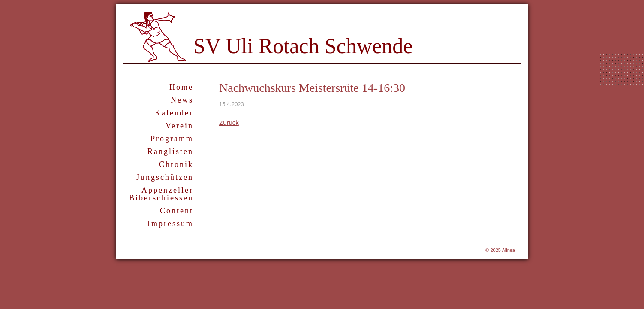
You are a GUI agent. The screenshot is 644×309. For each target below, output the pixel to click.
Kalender (174, 113)
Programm (172, 139)
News (182, 100)
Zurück (229, 123)
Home (181, 87)
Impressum (170, 224)
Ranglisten (170, 151)
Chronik (176, 164)
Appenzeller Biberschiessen (161, 194)
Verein (179, 126)
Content (177, 211)
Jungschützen (165, 177)
